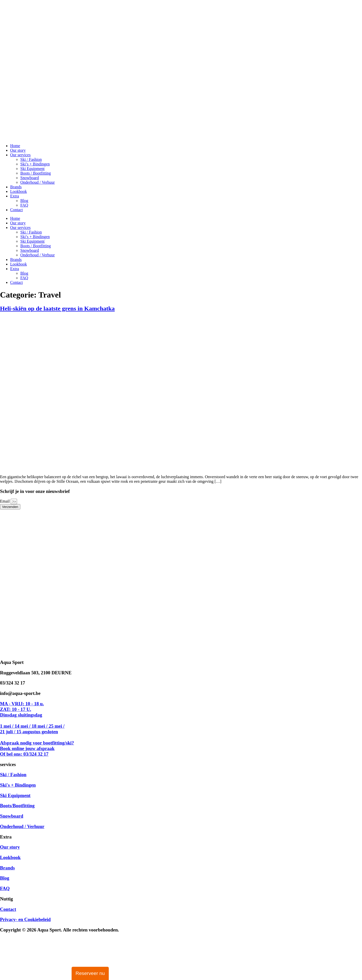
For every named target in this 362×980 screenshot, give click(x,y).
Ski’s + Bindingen (35, 164)
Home (15, 146)
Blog (24, 201)
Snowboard (30, 178)
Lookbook (19, 191)
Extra (15, 196)
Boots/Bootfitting (17, 806)
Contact (17, 210)
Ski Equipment (33, 169)
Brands (16, 187)
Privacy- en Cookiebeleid (25, 919)
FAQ (24, 205)
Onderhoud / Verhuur (38, 182)
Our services (20, 155)
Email (5, 501)
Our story (18, 150)
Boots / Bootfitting (36, 173)
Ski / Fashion (31, 159)
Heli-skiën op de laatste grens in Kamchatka (57, 308)
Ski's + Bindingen (18, 785)
